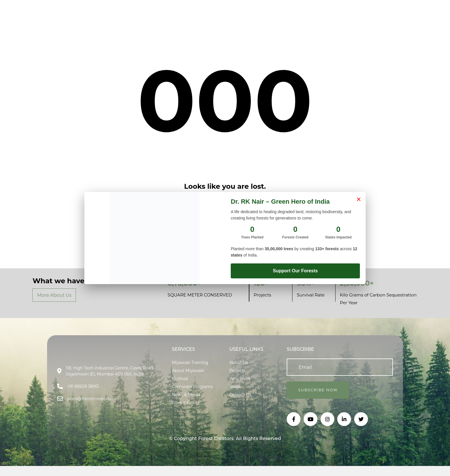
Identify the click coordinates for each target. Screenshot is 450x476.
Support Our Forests (295, 271)
